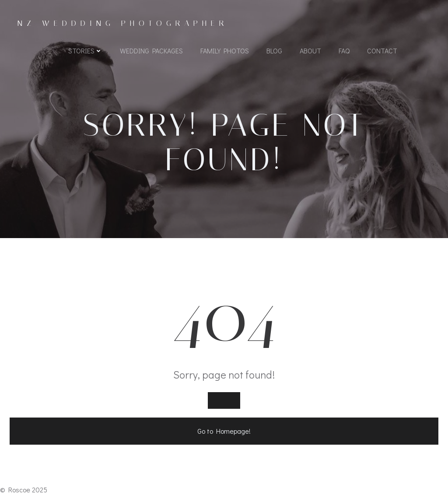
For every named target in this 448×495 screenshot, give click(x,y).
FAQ (344, 51)
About (310, 51)
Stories (85, 51)
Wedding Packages (151, 51)
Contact (382, 51)
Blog (274, 51)
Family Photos (225, 51)
